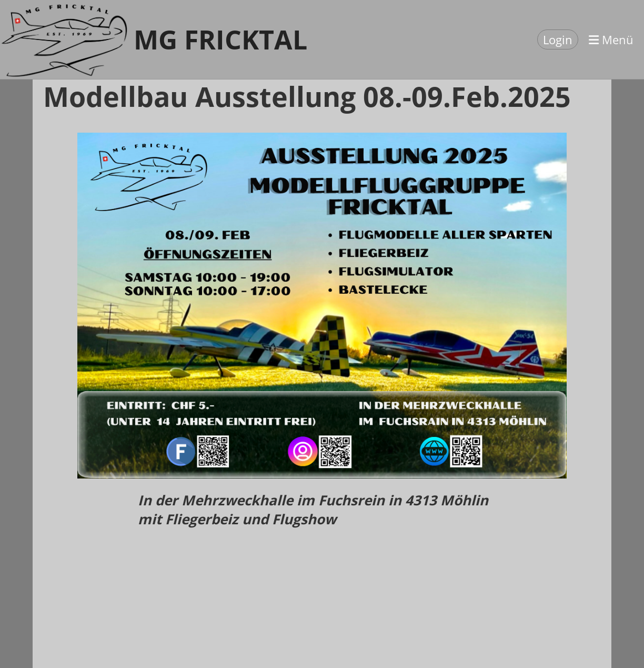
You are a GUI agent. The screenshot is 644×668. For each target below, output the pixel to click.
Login (558, 39)
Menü (611, 39)
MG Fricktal (220, 39)
